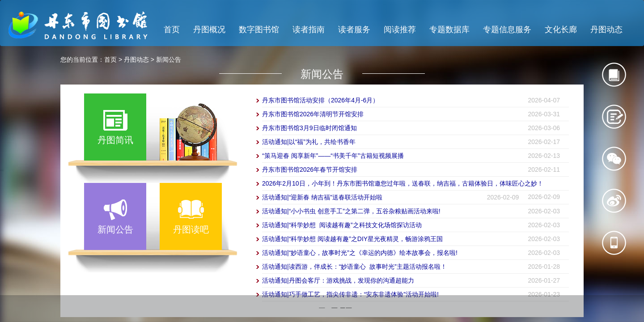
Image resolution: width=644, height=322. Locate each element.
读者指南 (309, 30)
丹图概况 (209, 30)
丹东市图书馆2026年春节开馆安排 (310, 169)
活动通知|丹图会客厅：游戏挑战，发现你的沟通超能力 (338, 280)
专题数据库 (449, 30)
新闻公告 (169, 59)
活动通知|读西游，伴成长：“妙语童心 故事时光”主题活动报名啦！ (354, 267)
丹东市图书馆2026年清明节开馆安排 (313, 114)
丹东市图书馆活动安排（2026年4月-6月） (320, 100)
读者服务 (354, 30)
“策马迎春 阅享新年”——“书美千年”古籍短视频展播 (333, 156)
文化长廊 (561, 30)
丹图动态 (606, 30)
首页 (172, 30)
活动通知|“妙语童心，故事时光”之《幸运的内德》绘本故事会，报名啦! (360, 253)
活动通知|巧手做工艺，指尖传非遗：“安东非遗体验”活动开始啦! (350, 294)
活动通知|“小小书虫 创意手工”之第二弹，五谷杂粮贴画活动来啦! (351, 211)
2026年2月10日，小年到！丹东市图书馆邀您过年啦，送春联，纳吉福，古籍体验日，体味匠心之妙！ (403, 183)
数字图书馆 (259, 30)
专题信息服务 (507, 30)
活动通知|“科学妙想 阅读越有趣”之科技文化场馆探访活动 (342, 225)
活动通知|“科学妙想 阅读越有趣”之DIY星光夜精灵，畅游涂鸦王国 (352, 239)
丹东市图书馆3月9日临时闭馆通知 (309, 128)
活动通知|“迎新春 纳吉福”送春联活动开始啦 (322, 197)
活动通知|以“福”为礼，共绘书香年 (309, 142)
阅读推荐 (400, 30)
